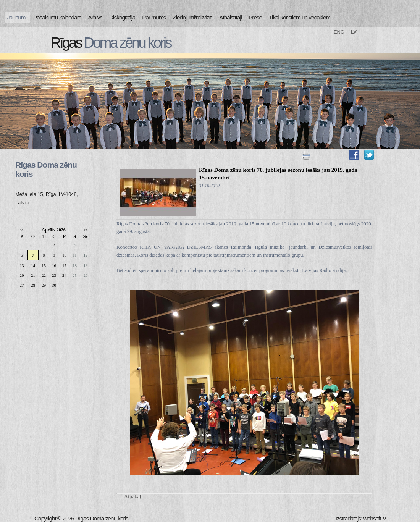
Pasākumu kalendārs (57, 17)
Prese (255, 17)
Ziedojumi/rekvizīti (192, 17)
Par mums (154, 17)
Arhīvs (95, 17)
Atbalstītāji (230, 17)
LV (354, 32)
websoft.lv (375, 518)
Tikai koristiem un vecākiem (300, 17)
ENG (339, 32)
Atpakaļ (132, 497)
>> (85, 230)
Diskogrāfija (122, 17)
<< (22, 230)
